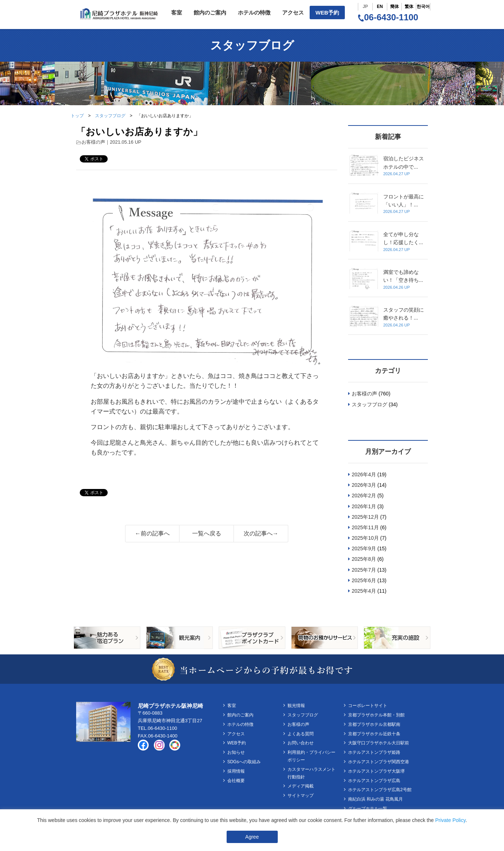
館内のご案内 (210, 13)
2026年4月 (364, 474)
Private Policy (450, 820)
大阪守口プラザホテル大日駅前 (379, 743)
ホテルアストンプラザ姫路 (374, 752)
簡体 (394, 7)
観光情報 (296, 706)
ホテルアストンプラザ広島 (374, 781)
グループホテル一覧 (368, 809)
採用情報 (236, 771)
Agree (252, 837)
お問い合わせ (301, 743)
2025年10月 (365, 538)
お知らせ (236, 752)
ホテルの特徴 (254, 13)
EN (380, 7)
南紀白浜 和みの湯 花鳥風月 (375, 799)
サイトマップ (301, 795)
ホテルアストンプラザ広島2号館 (380, 790)
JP (365, 7)
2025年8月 (364, 559)
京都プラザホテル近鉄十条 (374, 734)
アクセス (293, 13)
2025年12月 (365, 517)
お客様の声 (93, 142)
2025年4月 (364, 591)
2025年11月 (365, 527)
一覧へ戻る (207, 533)
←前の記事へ (152, 533)
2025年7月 (364, 570)
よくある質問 (301, 734)
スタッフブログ (110, 116)
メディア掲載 (301, 786)
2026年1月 (364, 506)
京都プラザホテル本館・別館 (376, 715)
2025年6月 (364, 580)
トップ (77, 116)
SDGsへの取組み (244, 762)
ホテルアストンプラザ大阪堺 (376, 771)
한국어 (423, 7)
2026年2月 (364, 496)
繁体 (409, 7)
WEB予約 (327, 13)
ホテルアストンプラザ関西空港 (379, 762)
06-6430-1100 (388, 17)
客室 (177, 13)
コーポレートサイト (368, 706)
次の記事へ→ (261, 533)
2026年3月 (364, 485)
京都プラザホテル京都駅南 (374, 724)
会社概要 (236, 781)
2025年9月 (364, 548)
